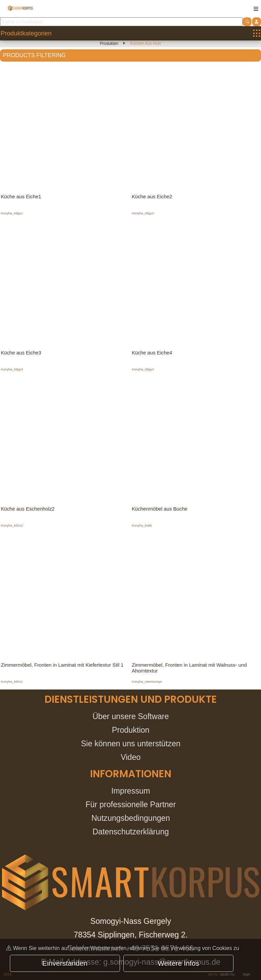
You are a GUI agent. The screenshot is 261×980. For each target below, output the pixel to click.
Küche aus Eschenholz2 (29, 510)
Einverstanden (65, 963)
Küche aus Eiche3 (22, 354)
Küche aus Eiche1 (22, 197)
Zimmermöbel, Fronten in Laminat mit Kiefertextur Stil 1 (64, 667)
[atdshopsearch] (247, 22)
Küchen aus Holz (146, 44)
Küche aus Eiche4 (153, 354)
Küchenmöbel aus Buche (160, 510)
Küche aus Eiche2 (153, 197)
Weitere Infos (178, 963)
